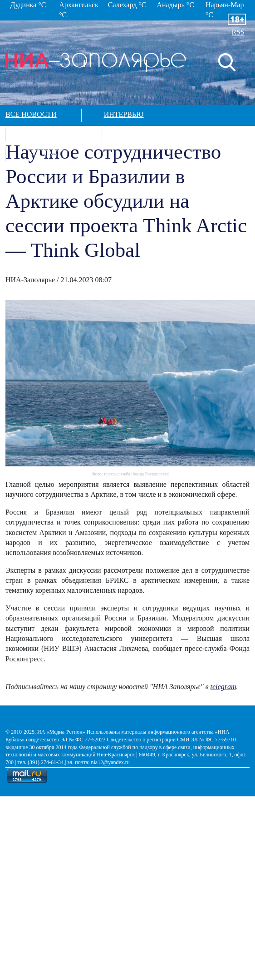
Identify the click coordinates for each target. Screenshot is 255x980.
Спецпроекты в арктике (172, 133)
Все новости (31, 114)
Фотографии (53, 133)
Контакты (48, 153)
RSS (238, 32)
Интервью (124, 114)
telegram (223, 687)
